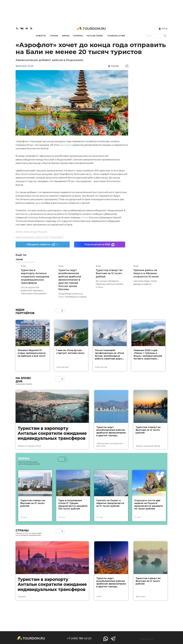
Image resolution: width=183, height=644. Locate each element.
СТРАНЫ (54, 36)
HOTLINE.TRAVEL (95, 36)
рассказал (66, 145)
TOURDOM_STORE (116, 36)
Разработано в (147, 639)
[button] (62, 311)
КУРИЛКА (78, 36)
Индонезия (57, 237)
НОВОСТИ (41, 36)
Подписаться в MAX (100, 245)
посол (85, 218)
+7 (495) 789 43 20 (79, 638)
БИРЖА (66, 36)
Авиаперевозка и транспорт (32, 237)
